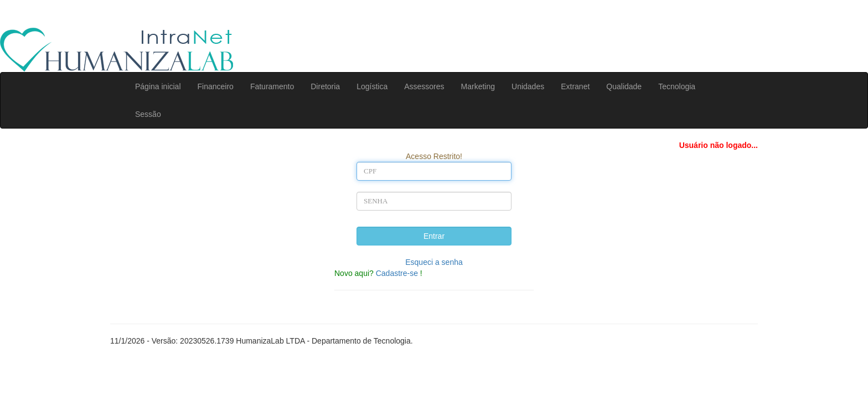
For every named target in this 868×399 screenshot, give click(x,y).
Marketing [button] (478, 86)
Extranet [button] (575, 86)
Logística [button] (372, 86)
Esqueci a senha (434, 262)
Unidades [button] (528, 86)
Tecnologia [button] (677, 86)
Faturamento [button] (272, 86)
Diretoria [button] (325, 86)
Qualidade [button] (624, 86)
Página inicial (158, 86)
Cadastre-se (397, 273)
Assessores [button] (424, 86)
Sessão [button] (148, 114)
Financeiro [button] (216, 86)
